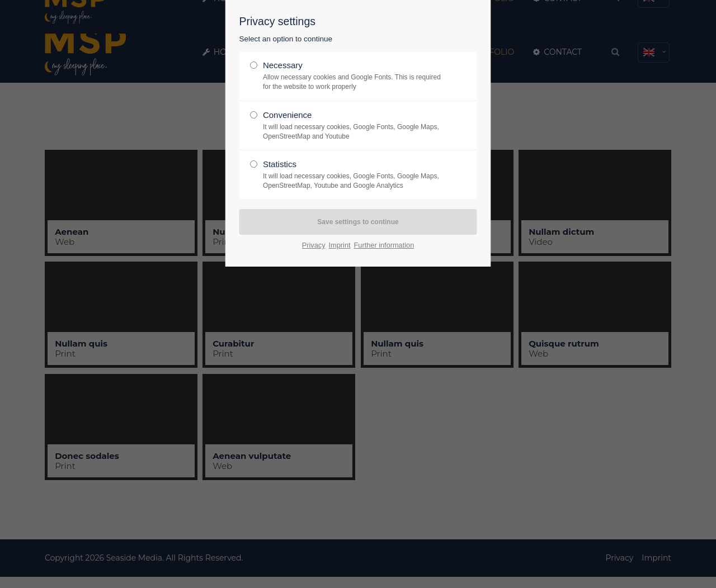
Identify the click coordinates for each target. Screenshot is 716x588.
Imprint (340, 245)
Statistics (354, 175)
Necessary (354, 76)
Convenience (354, 126)
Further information (384, 245)
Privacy (314, 245)
